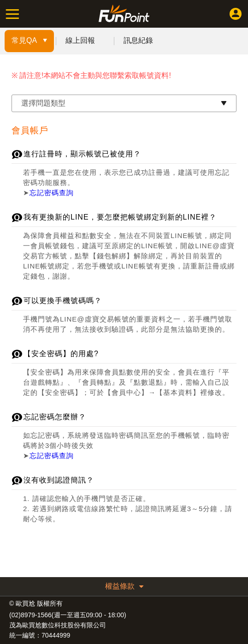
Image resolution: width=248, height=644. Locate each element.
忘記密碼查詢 (52, 193)
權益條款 (124, 586)
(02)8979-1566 (30, 615)
